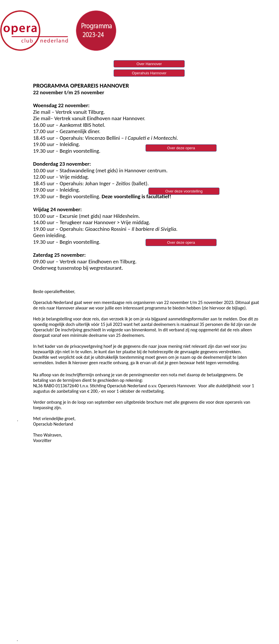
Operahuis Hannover (149, 73)
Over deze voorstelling (184, 191)
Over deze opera (181, 242)
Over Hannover (149, 64)
